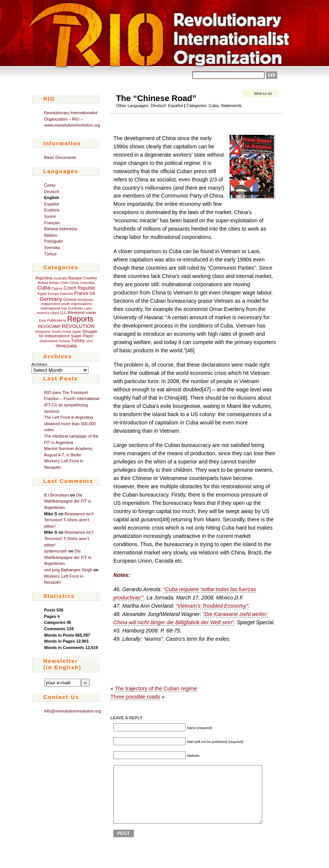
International (50, 308)
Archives (39, 364)
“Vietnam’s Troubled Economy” (212, 606)
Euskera (52, 210)
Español (52, 204)
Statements (231, 106)
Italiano (51, 235)
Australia (60, 278)
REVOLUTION (78, 326)
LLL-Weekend (72, 312)
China (74, 283)
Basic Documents (60, 157)
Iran (64, 308)
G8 (92, 293)
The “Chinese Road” (156, 98)
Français (52, 223)
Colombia (87, 283)
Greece (70, 299)
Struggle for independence (68, 334)
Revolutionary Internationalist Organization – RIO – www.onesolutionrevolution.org (72, 119)
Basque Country (83, 278)
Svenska (52, 248)
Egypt (42, 294)
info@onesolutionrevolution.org (73, 711)
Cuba (44, 288)
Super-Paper (82, 336)
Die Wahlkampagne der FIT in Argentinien (68, 501)
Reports (80, 319)
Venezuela (66, 346)
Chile (64, 283)
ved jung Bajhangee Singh (68, 570)
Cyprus (57, 288)
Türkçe (51, 254)
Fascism (67, 294)
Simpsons (43, 332)
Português (54, 241)
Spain (77, 332)
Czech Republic (80, 288)
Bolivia (43, 283)
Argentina (44, 278)
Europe (53, 294)
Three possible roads (135, 697)
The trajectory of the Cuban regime (156, 688)
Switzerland (48, 341)
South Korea (62, 332)
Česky (50, 185)
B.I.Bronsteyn (57, 495)
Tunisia (64, 341)
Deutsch (52, 192)
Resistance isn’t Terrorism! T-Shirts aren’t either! (69, 520)
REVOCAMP (49, 326)
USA (89, 341)
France (81, 293)
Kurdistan (76, 308)
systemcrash (56, 551)
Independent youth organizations (66, 304)
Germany (51, 299)
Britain (54, 283)
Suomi (50, 216)
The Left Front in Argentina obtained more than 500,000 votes (70, 423)
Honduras (85, 300)
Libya (54, 313)
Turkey (78, 341)
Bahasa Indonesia (61, 229)
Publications (57, 320)
